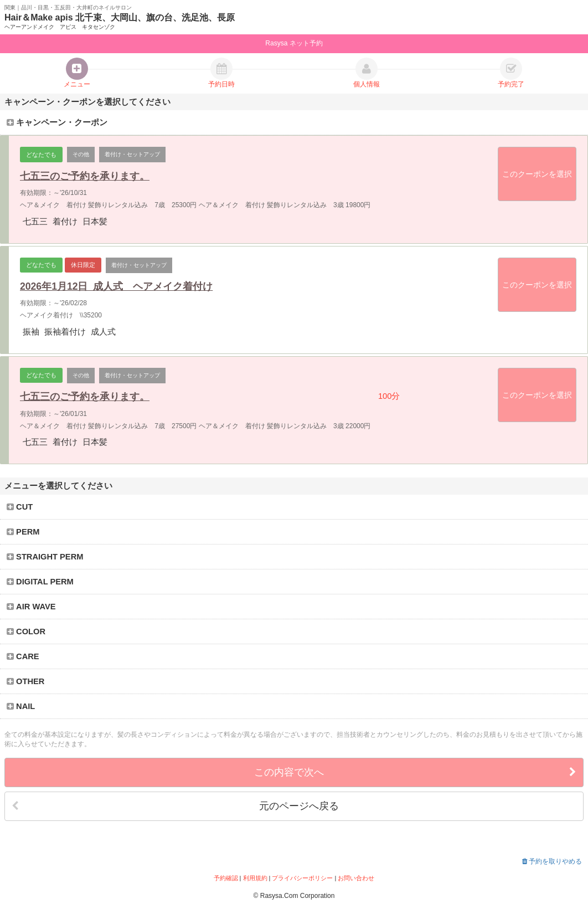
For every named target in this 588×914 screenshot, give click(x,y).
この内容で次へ (415, 772)
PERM (23, 532)
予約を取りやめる (552, 861)
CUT (20, 507)
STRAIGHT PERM (45, 557)
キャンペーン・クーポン (57, 122)
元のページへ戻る (175, 806)
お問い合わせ (356, 878)
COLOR (26, 631)
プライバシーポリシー (302, 878)
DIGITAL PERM (40, 582)
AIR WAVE (31, 607)
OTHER (26, 681)
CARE (23, 656)
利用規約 (255, 878)
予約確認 (226, 878)
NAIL (21, 706)
